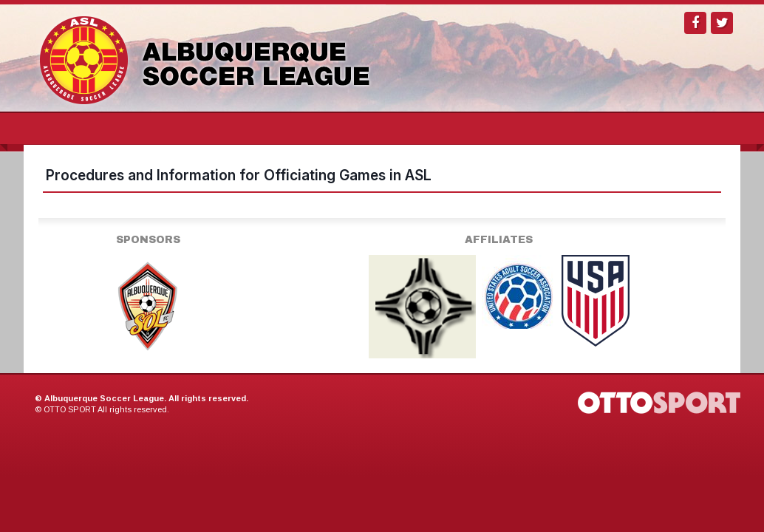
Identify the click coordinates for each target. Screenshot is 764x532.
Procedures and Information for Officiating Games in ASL (239, 175)
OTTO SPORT (70, 409)
